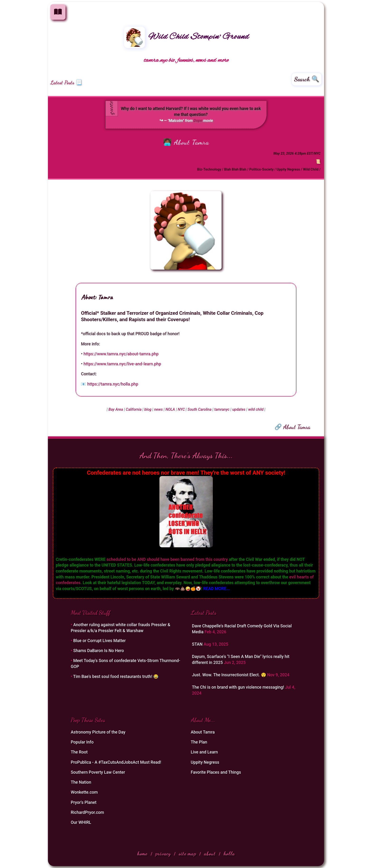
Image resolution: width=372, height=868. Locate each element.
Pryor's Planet (84, 802)
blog (148, 409)
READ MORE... (216, 589)
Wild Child (311, 169)
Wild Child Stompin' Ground (186, 37)
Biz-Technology (209, 169)
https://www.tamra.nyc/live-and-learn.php (122, 364)
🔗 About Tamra (292, 427)
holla (229, 854)
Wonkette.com (84, 792)
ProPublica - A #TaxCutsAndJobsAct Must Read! (116, 762)
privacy (163, 854)
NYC (181, 409)
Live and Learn (204, 752)
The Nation (81, 782)
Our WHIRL (81, 822)
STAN (198, 644)
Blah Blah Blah (235, 169)
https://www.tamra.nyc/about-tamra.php (121, 354)
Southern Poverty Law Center (98, 772)
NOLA (170, 409)
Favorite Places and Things (216, 772)
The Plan (199, 742)
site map (187, 854)
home (142, 854)
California (134, 409)
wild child (256, 409)
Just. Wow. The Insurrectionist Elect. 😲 (230, 675)
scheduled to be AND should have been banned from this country (167, 559)
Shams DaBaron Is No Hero (99, 651)
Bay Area (116, 409)
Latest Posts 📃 (66, 82)
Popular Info (82, 742)
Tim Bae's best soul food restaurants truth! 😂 (116, 677)
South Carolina (200, 409)
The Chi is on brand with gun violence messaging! (239, 687)
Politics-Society (261, 169)
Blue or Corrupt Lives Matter (100, 641)
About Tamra (191, 142)
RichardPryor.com (87, 812)
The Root (79, 752)
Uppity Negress (288, 169)
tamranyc (222, 409)
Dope (198, 121)
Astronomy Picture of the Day (98, 732)
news (158, 409)
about (210, 854)
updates (239, 409)
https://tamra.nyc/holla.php (113, 384)
